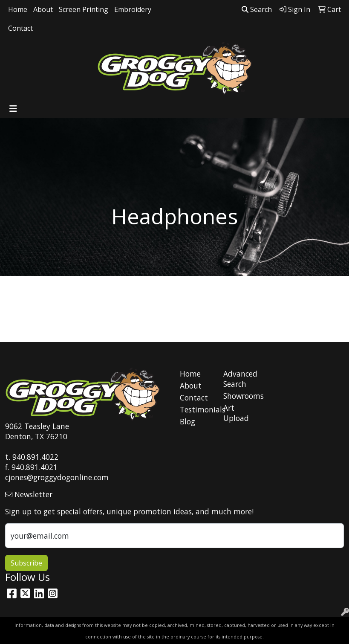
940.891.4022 (35, 457)
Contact (20, 28)
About (43, 9)
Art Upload (236, 413)
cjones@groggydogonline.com (57, 477)
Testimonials (196, 409)
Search (257, 9)
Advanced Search (240, 379)
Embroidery (133, 9)
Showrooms (240, 396)
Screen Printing (84, 9)
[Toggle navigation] (13, 109)
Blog (187, 421)
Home (18, 9)
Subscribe (26, 563)
